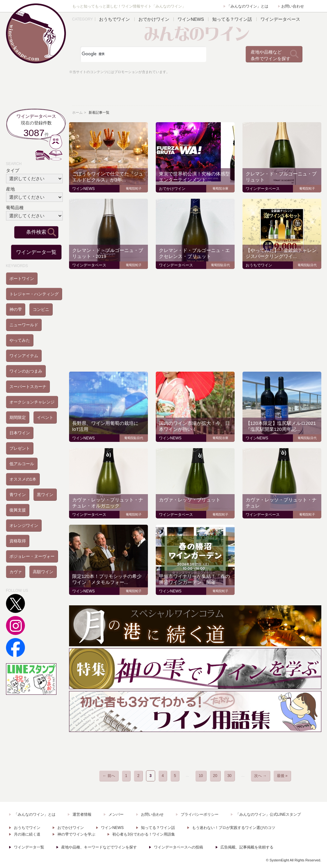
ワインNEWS (191, 19)
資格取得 (18, 541)
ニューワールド (24, 325)
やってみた (20, 340)
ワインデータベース (280, 19)
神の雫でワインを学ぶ (76, 834)
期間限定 (18, 417)
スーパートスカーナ (28, 387)
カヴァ (16, 572)
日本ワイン (20, 433)
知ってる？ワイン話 (232, 19)
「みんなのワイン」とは (248, 6)
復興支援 (18, 510)
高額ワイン (43, 572)
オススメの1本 (23, 479)
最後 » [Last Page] (282, 776)
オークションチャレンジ (32, 402)
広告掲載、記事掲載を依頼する (247, 847)
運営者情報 (82, 814)
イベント (45, 417)
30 (229, 776)
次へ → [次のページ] (260, 776)
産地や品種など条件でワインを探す (271, 55)
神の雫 (16, 309)
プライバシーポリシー (200, 814)
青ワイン (18, 495)
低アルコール (22, 464)
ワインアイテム (24, 356)
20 (215, 776)
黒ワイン (45, 495)
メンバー (116, 814)
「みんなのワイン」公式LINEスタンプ (268, 814)
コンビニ (41, 309)
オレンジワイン (24, 525)
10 (201, 776)
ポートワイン (22, 279)
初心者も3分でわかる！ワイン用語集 (144, 834)
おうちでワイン (114, 19)
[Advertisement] (195, 91)
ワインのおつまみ (26, 371)
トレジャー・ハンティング (34, 294)
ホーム (77, 112)
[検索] (143, 54)
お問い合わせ (293, 6)
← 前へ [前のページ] (109, 776)
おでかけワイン (154, 19)
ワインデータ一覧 (36, 252)
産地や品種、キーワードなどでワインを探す (99, 847)
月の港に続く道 (27, 834)
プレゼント (20, 448)
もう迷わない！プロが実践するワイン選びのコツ (234, 828)
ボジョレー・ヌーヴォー (32, 556)
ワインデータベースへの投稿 (178, 847)
